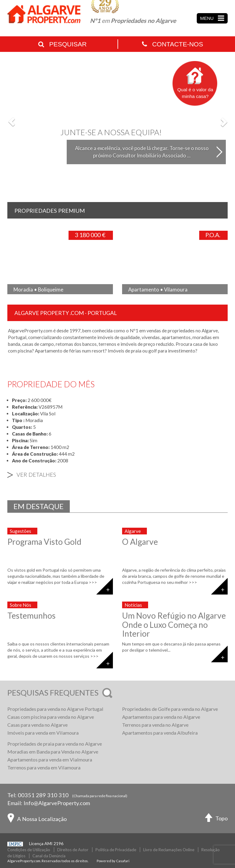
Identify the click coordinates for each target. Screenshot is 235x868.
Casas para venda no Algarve (37, 725)
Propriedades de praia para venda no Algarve (55, 744)
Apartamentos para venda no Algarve (161, 717)
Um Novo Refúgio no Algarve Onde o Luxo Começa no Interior (174, 625)
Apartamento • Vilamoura (158, 289)
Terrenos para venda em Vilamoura (44, 767)
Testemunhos (32, 616)
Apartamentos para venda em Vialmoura (50, 759)
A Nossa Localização (37, 819)
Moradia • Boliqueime (38, 289)
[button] (12, 122)
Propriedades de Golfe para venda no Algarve (170, 709)
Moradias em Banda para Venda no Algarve (53, 752)
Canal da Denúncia (49, 856)
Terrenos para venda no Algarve (155, 725)
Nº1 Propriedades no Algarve (133, 21)
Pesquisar (62, 44)
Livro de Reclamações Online (169, 850)
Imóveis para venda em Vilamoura (43, 733)
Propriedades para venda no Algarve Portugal (55, 709)
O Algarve (140, 542)
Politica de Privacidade (116, 850)
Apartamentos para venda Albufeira (160, 733)
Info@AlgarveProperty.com (57, 803)
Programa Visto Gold (44, 542)
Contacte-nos (172, 44)
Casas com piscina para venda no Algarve (51, 717)
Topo (216, 819)
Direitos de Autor (73, 850)
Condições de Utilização (29, 850)
